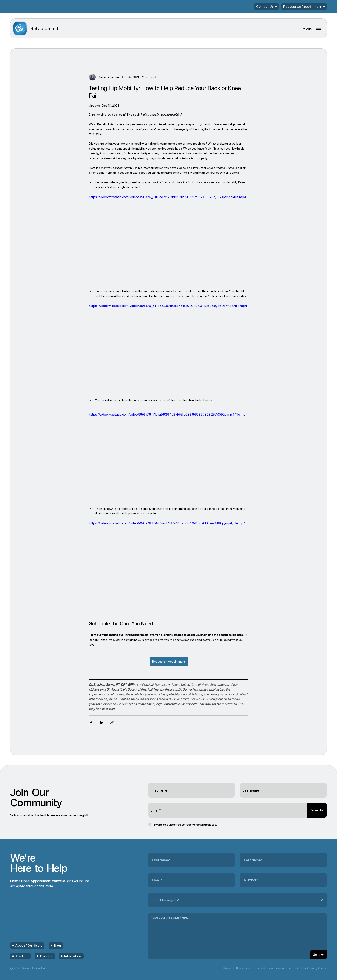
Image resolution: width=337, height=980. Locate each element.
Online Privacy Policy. (312, 968)
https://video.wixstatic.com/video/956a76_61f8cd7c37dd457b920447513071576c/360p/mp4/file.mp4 (168, 197)
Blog (57, 946)
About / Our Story (29, 946)
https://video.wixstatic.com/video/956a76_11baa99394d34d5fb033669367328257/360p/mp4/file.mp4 (168, 414)
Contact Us (265, 7)
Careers (46, 956)
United (44, 28)
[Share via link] (112, 723)
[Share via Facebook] (91, 723)
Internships (73, 956)
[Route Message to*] (237, 900)
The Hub (22, 956)
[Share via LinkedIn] (102, 723)
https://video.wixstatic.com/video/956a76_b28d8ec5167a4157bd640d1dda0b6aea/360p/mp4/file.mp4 (167, 523)
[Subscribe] (317, 810)
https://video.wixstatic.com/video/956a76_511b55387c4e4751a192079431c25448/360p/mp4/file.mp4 (168, 306)
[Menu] (312, 28)
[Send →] (318, 955)
